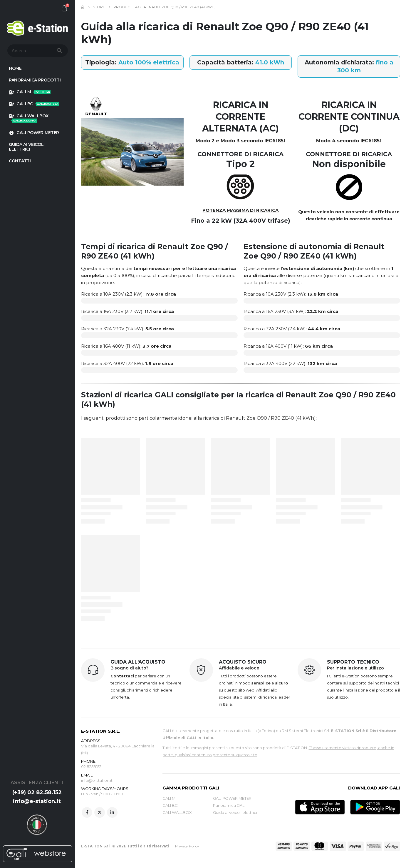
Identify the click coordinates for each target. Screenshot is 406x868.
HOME (15, 68)
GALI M (30, 92)
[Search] (60, 51)
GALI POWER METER (34, 133)
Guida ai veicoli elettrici (235, 812)
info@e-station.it (37, 801)
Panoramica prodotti (35, 80)
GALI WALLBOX (28, 118)
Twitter (100, 813)
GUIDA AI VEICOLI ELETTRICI (27, 147)
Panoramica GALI (229, 805)
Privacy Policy (187, 846)
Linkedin (112, 813)
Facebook (87, 813)
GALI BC (34, 104)
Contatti (20, 161)
